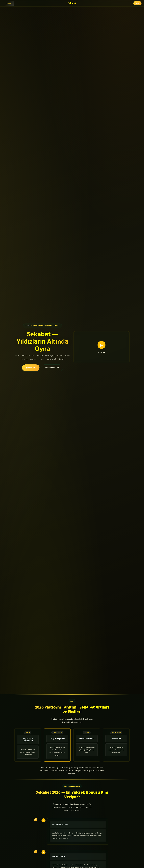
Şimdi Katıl (31, 368)
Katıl (137, 3)
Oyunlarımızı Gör (52, 368)
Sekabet (72, 3)
